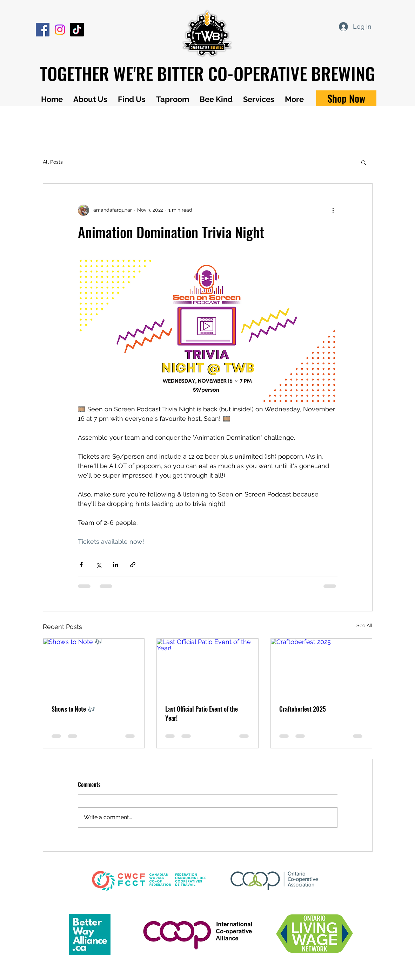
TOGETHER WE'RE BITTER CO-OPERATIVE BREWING (207, 73)
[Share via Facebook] (81, 565)
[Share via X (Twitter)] (98, 565)
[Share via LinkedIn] (116, 565)
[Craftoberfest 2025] (322, 667)
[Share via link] (133, 565)
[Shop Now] (346, 98)
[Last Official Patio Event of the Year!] (207, 667)
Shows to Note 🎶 (73, 709)
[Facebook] (43, 30)
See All (364, 625)
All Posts (53, 162)
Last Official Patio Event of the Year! (202, 713)
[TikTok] (77, 30)
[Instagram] (60, 30)
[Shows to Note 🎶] (94, 667)
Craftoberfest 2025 (303, 709)
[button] (364, 162)
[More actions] (333, 210)
